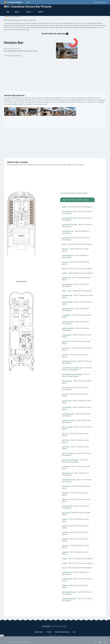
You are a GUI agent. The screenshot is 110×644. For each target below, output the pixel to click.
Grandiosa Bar (67, 335)
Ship (8, 12)
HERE (15, 104)
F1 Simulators (66, 315)
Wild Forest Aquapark (69, 592)
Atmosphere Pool (68, 231)
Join (74, 632)
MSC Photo (66, 440)
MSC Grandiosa (17, 20)
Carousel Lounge (68, 284)
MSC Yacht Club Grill (69, 453)
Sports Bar (66, 545)
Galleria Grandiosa (68, 328)
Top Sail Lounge (67, 572)
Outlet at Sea (66, 466)
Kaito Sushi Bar (67, 381)
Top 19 (64, 568)
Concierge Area (67, 302)
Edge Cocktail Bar (68, 308)
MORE (40, 12)
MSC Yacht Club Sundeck (70, 460)
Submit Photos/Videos (62, 632)
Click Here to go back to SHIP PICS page (74, 193)
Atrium (64, 244)
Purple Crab (66, 486)
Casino (64, 291)
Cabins (29, 12)
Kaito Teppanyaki (68, 387)
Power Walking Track (69, 480)
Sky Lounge (66, 513)
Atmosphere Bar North (70, 211)
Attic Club (65, 249)
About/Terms (39, 632)
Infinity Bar (66, 355)
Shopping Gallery (68, 506)
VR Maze (65, 585)
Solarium (65, 519)
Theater (65, 559)
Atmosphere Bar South (70, 218)
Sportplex (65, 532)
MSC (10, 20)
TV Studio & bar (67, 579)
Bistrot (64, 269)
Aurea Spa (65, 262)
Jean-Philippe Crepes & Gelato (72, 374)
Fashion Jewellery (68, 322)
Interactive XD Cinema (69, 361)
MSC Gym (65, 434)
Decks (17, 12)
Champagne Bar (67, 295)
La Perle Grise (67, 407)
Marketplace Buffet (68, 414)
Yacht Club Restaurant (69, 599)
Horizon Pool (66, 348)
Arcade (64, 207)
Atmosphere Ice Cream (70, 224)
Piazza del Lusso (67, 473)
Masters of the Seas (69, 420)
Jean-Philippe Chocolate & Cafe (72, 368)
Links (28, 2)
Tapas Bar (65, 552)
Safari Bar (65, 493)
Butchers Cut (66, 278)
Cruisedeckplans (14, 2)
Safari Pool (66, 499)
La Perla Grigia (67, 401)
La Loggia (65, 394)
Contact (49, 632)
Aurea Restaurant (68, 255)
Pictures (26, 20)
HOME (6, 20)
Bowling (65, 273)
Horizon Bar (66, 341)
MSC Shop (66, 447)
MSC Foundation (67, 427)
